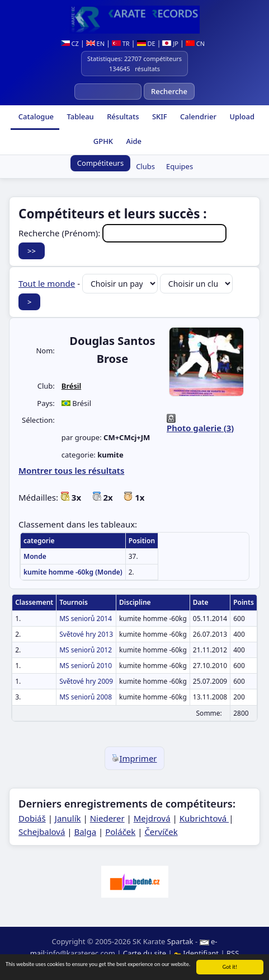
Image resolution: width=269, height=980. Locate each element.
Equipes (180, 166)
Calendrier (197, 116)
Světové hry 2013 (86, 634)
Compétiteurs (100, 163)
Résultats (122, 116)
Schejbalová (42, 832)
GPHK (102, 141)
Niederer (107, 818)
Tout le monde (47, 283)
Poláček (120, 832)
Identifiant (197, 953)
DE (146, 43)
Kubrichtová (204, 818)
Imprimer (134, 758)
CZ (70, 43)
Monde (35, 556)
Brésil (71, 386)
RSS (233, 953)
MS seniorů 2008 (86, 697)
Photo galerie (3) (200, 428)
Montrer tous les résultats (71, 470)
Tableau (79, 116)
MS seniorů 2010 (86, 666)
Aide (133, 141)
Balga (85, 832)
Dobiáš (32, 818)
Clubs (145, 166)
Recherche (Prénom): (122, 233)
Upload (242, 116)
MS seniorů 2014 (86, 619)
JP (170, 43)
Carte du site (145, 953)
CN (195, 43)
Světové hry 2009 (86, 681)
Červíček (161, 832)
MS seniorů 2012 (86, 650)
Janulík (68, 818)
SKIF (159, 116)
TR (121, 43)
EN (95, 43)
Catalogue (35, 116)
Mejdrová (152, 818)
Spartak (180, 941)
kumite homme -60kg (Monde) (73, 572)
